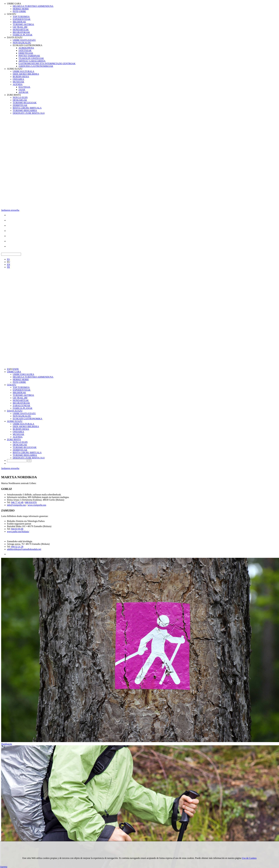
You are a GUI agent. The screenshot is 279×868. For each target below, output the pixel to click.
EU (8, 262)
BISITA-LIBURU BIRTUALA (27, 108)
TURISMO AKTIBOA (23, 24)
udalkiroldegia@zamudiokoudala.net (24, 549)
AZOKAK (23, 92)
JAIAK (22, 90)
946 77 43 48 (17, 502)
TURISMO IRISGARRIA (25, 110)
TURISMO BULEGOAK (25, 103)
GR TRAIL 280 (20, 27)
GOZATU (12, 14)
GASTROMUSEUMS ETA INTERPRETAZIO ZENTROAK (47, 64)
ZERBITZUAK (20, 105)
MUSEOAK (18, 82)
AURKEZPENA (26, 48)
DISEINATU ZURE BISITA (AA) (29, 113)
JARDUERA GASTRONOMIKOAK (36, 66)
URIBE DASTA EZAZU (24, 40)
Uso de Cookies (249, 858)
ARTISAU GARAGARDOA (32, 61)
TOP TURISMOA (21, 17)
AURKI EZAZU (15, 69)
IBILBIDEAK (19, 22)
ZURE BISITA (14, 95)
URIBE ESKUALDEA (23, 374)
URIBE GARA (14, 4)
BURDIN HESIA (21, 77)
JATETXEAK (25, 50)
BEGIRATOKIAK (21, 32)
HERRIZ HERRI (21, 9)
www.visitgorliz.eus (37, 505)
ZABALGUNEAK (21, 406)
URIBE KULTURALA (23, 71)
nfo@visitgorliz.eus (17, 505)
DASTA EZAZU (15, 37)
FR (8, 267)
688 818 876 (31, 502)
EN (8, 264)
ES (8, 259)
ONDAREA (18, 79)
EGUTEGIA (24, 87)
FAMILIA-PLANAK (23, 35)
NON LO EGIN (20, 97)
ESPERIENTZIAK (22, 19)
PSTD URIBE (19, 11)
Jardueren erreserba (10, 210)
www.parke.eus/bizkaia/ (18, 532)
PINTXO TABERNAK (29, 56)
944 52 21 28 (17, 547)
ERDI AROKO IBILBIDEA (26, 74)
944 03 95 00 (17, 529)
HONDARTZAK (21, 30)
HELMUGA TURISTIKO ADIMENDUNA (33, 6)
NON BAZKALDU (22, 43)
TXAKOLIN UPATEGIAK (31, 58)
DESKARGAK (20, 100)
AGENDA (18, 84)
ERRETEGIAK (26, 53)
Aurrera (4, 867)
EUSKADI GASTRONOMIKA (27, 45)
